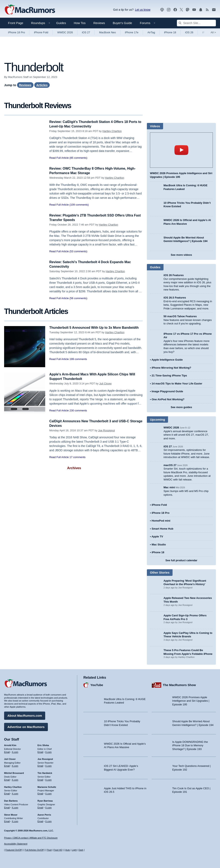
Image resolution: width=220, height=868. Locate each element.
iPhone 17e (132, 32)
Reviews (99, 23)
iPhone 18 (170, 32)
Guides (61, 23)
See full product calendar (181, 560)
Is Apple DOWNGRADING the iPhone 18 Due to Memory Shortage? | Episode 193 (190, 745)
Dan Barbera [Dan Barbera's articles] (11, 800)
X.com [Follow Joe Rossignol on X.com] (48, 765)
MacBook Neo (107, 32)
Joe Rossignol (107, 430)
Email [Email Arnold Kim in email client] (7, 751)
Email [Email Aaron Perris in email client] (40, 821)
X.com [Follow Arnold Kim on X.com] (15, 751)
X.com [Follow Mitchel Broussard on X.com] (15, 779)
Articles (42, 85)
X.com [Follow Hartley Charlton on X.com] (15, 793)
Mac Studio (159, 545)
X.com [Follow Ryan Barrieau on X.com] (48, 807)
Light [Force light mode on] (74, 850)
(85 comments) (78, 158)
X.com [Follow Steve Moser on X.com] (15, 821)
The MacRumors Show (179, 685)
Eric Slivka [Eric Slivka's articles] (43, 745)
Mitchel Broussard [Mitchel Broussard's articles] (14, 772)
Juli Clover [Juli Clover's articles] (10, 759)
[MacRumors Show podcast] (162, 10)
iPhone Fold (41, 32)
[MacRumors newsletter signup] (214, 10)
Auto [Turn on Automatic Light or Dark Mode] (68, 850)
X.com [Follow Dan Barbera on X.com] (15, 807)
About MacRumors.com (25, 715)
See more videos (181, 255)
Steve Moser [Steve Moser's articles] (11, 814)
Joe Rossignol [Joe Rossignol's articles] (45, 759)
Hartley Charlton (112, 131)
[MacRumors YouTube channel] (194, 10)
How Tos (80, 23)
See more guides (181, 407)
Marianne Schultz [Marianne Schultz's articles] (47, 786)
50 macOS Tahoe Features (180, 316)
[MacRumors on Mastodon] (188, 10)
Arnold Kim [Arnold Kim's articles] (10, 745)
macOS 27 (170, 465)
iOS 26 (189, 32)
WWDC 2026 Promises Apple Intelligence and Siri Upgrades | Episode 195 (191, 700)
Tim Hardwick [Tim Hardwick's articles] (45, 772)
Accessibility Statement (16, 844)
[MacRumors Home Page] (30, 10)
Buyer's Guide (122, 23)
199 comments (78, 364)
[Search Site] (196, 23)
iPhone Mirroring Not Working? (171, 368)
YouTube (97, 685)
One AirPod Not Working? (168, 399)
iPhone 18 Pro (16, 32)
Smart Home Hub (162, 529)
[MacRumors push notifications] (201, 10)
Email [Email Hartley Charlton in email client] (7, 793)
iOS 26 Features (174, 275)
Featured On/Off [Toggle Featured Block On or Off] (13, 850)
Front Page (16, 23)
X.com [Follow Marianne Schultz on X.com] (48, 793)
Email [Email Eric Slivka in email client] (40, 751)
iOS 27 (86, 32)
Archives (74, 468)
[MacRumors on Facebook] (175, 10)
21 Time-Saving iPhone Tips (169, 376)
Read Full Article (59, 158)
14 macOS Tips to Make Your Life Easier (177, 384)
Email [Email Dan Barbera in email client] (7, 807)
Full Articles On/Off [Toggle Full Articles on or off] (34, 850)
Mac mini (169, 487)
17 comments (77, 457)
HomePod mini (161, 521)
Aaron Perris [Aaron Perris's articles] (44, 814)
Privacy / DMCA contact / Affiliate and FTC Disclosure (31, 838)
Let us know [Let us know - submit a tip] (143, 10)
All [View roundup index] (213, 32)
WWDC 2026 (65, 32)
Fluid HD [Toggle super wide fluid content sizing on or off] (58, 850)
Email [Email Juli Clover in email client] (7, 765)
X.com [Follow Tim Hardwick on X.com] (48, 779)
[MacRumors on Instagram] (169, 10)
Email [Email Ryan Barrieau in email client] (40, 807)
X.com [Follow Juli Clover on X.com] (15, 765)
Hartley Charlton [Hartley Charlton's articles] (13, 786)
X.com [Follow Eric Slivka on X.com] (48, 751)
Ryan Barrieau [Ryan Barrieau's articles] (45, 800)
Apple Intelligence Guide (167, 360)
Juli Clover (105, 384)
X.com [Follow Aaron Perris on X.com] (48, 821)
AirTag (151, 32)
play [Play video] (181, 150)
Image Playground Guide (167, 391)
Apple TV (157, 536)
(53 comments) (78, 251)
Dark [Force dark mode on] (81, 850)
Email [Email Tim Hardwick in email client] (40, 779)
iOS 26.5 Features (175, 298)
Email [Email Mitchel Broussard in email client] (7, 779)
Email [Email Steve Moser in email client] (7, 821)
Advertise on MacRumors (26, 726)
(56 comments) (78, 298)
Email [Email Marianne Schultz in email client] (40, 793)
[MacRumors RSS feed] (207, 10)
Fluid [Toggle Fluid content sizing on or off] (49, 850)
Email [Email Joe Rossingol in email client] (40, 765)
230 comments (78, 410)
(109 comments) (79, 205)
